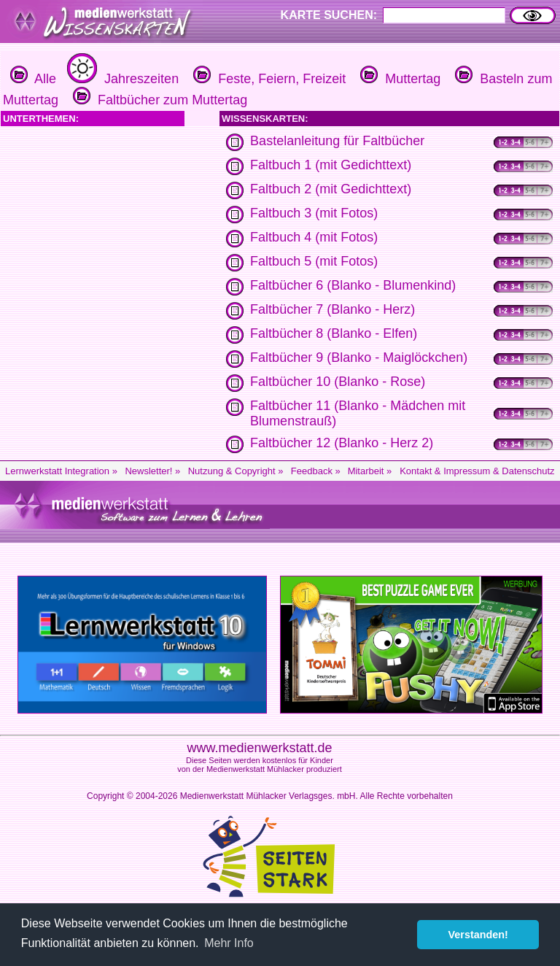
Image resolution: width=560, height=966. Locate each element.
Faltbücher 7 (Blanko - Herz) (332, 309)
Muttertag (398, 79)
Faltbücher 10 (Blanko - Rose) (338, 382)
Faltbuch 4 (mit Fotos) (314, 237)
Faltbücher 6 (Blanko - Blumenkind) (353, 285)
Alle (33, 79)
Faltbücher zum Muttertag (158, 100)
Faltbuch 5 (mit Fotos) (314, 261)
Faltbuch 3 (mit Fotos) (314, 213)
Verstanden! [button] (478, 935)
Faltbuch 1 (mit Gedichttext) (331, 165)
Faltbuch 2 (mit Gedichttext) (331, 189)
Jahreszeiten (121, 79)
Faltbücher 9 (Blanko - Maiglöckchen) (359, 358)
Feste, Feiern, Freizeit (268, 79)
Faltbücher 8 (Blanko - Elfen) (334, 333)
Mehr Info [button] (229, 943)
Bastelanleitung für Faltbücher (337, 141)
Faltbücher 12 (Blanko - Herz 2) (342, 443)
